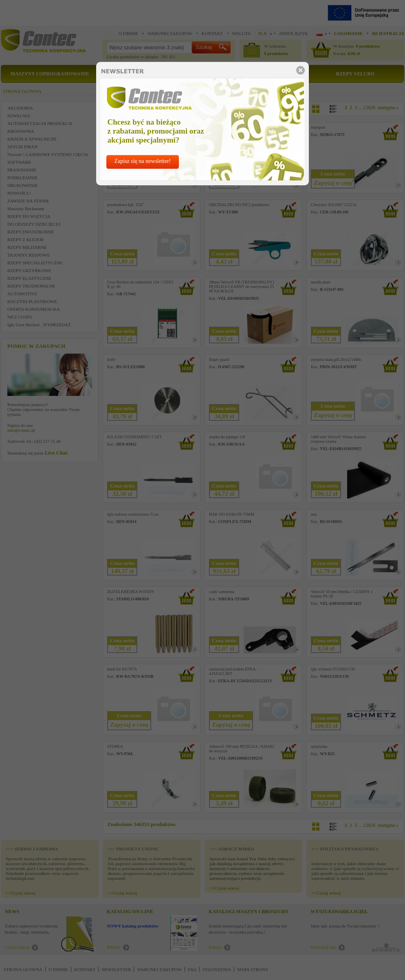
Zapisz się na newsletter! (143, 161)
